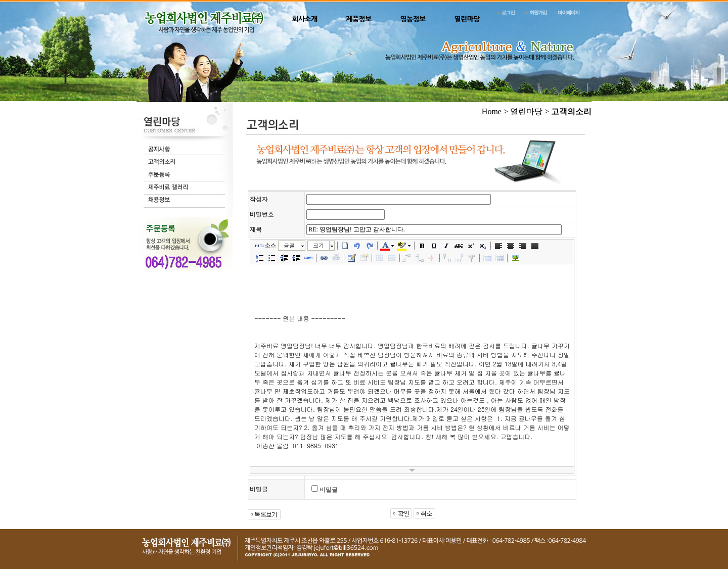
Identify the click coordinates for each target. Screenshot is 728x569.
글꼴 (289, 245)
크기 (318, 245)
